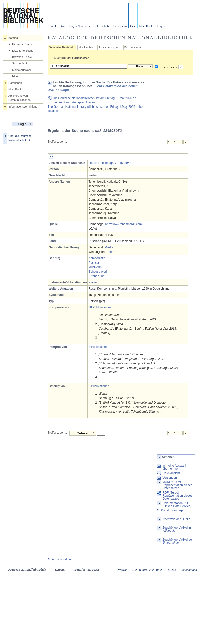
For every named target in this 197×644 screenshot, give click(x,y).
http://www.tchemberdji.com (123, 224)
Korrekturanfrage (170, 510)
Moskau (110, 247)
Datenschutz (102, 26)
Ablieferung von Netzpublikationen (19, 98)
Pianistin (94, 263)
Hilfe (133, 26)
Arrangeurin (96, 276)
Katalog (13, 38)
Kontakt (53, 26)
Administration (59, 559)
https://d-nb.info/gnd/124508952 (110, 163)
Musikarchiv (86, 47)
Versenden (170, 478)
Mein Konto (146, 26)
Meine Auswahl (21, 70)
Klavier (93, 282)
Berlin (110, 252)
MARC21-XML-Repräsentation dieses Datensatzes (177, 485)
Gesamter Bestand (61, 47)
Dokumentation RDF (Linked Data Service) (177, 505)
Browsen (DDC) (22, 57)
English (162, 26)
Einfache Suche (22, 44)
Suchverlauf (19, 63)
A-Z (63, 26)
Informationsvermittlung (23, 106)
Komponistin (97, 258)
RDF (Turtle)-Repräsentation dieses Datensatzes (177, 496)
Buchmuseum (133, 47)
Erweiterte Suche (23, 51)
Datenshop (15, 83)
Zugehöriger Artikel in (177, 529)
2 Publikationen (99, 386)
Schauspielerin (98, 272)
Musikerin (95, 267)
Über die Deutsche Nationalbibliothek (20, 138)
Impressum (120, 26)
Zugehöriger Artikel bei (177, 541)
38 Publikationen (100, 307)
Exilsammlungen (108, 47)
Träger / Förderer (80, 26)
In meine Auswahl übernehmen (174, 467)
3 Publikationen (99, 347)
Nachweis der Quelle (176, 519)
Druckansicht (171, 473)
